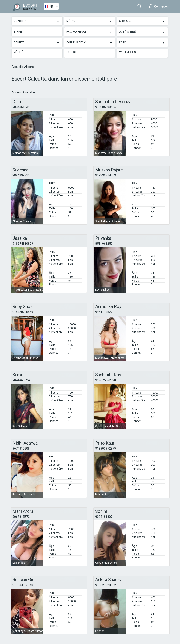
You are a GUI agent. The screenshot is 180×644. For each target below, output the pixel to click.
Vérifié (18, 52)
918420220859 (23, 312)
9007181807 (104, 517)
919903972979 (106, 448)
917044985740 (23, 585)
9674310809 (21, 448)
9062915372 (21, 517)
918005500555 (106, 107)
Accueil (17, 67)
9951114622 (104, 312)
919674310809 (23, 244)
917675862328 (106, 380)
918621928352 (106, 585)
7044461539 (21, 107)
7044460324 (21, 380)
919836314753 (106, 175)
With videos (128, 52)
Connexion (159, 6)
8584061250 (104, 244)
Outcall (72, 52)
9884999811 (21, 175)
